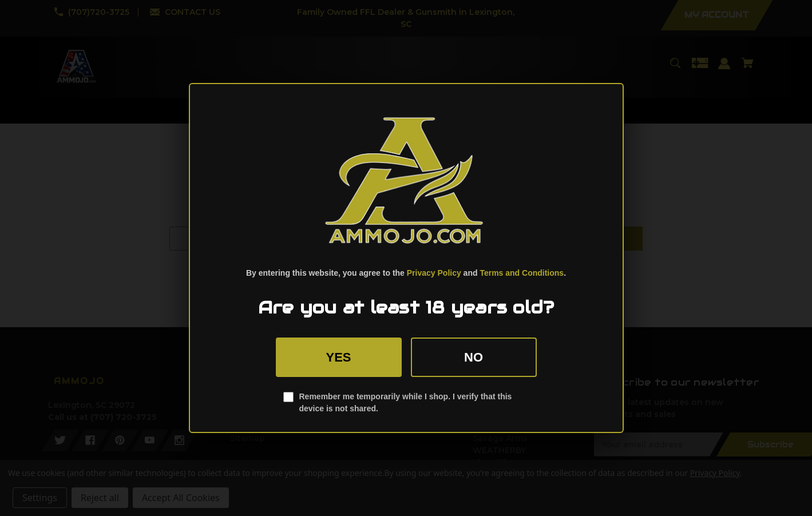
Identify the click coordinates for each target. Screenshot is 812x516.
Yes (338, 357)
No (474, 357)
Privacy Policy (434, 273)
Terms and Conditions (522, 273)
